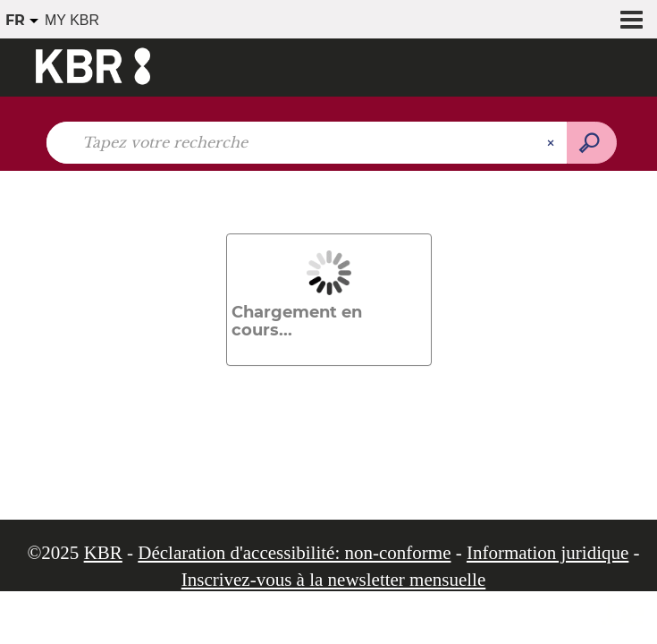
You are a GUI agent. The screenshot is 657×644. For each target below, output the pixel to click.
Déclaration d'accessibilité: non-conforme (294, 553)
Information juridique (547, 553)
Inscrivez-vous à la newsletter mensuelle (334, 580)
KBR (103, 553)
